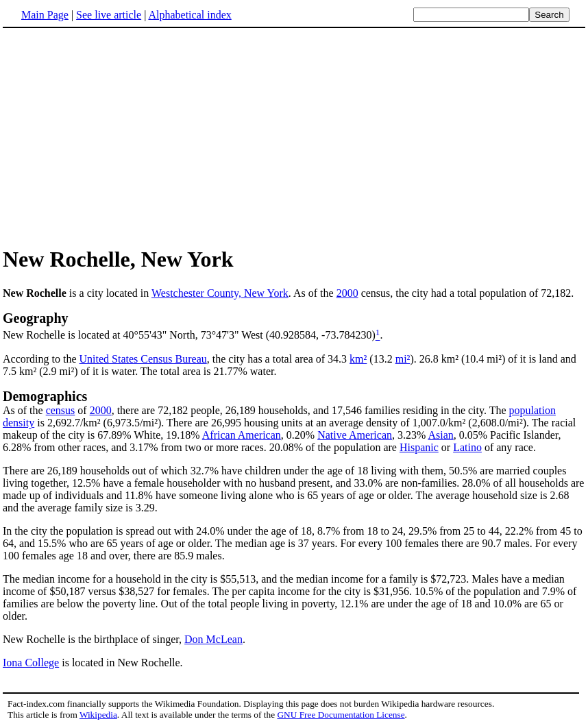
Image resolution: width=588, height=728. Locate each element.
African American (242, 435)
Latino (467, 447)
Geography (36, 318)
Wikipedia (98, 715)
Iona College (31, 663)
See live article (109, 15)
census (61, 410)
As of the (24, 410)
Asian (440, 435)
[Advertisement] (118, 136)
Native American (355, 435)
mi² (403, 359)
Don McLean (213, 639)
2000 (347, 293)
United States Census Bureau (143, 359)
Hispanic (419, 447)
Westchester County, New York (220, 293)
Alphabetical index (189, 15)
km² (358, 359)
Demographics (45, 396)
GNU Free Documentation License (341, 715)
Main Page (45, 15)
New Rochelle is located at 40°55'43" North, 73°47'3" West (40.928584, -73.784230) (189, 336)
